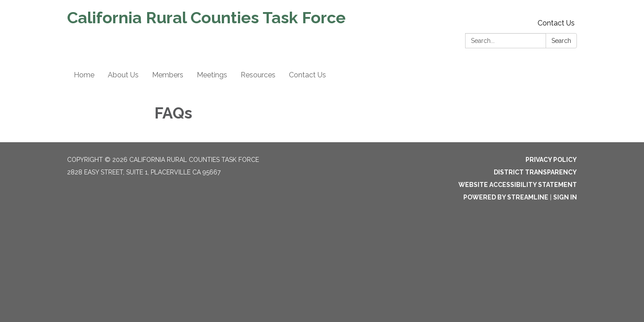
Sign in (565, 197)
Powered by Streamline (506, 197)
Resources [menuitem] (258, 75)
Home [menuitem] (84, 75)
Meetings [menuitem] (212, 75)
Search (561, 41)
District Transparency (535, 172)
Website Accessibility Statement (518, 185)
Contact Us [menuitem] (307, 75)
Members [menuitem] (168, 75)
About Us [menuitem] (123, 75)
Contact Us (556, 23)
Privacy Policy (551, 160)
